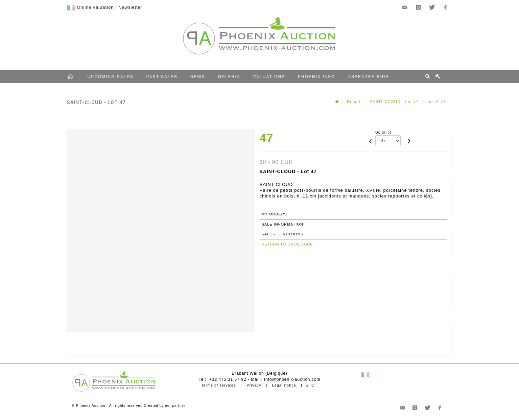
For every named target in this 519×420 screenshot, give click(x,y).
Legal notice (284, 385)
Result (354, 102)
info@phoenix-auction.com (292, 379)
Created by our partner (165, 406)
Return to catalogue (287, 244)
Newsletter (130, 7)
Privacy (254, 385)
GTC (310, 385)
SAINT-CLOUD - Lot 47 (393, 102)
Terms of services (219, 385)
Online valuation (95, 7)
